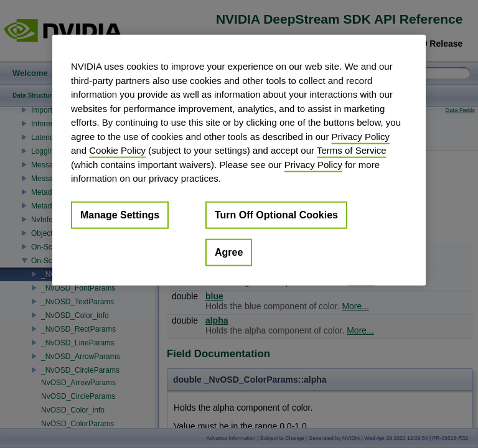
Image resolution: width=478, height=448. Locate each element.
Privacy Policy (361, 136)
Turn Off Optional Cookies (276, 214)
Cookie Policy (117, 150)
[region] (239, 160)
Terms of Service (352, 150)
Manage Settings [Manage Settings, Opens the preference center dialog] (120, 214)
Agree (229, 252)
